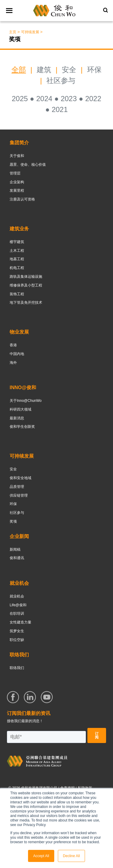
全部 (19, 70)
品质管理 (17, 487)
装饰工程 (17, 294)
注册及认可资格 (22, 199)
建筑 (44, 70)
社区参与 (61, 80)
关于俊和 (17, 156)
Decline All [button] (71, 856)
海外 (13, 363)
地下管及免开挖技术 (26, 303)
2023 (69, 99)
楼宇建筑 (17, 242)
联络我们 (17, 668)
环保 (94, 70)
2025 (20, 99)
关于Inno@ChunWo (26, 401)
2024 (44, 99)
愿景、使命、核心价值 (28, 165)
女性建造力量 (20, 622)
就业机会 (17, 596)
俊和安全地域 (20, 478)
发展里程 (17, 191)
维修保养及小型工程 (26, 285)
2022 (93, 99)
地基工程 (17, 259)
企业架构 (17, 182)
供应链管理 (19, 495)
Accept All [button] (41, 856)
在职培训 (17, 613)
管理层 (15, 173)
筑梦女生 (17, 631)
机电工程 (17, 268)
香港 (13, 345)
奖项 (13, 521)
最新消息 (17, 418)
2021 (60, 109)
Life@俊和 (18, 605)
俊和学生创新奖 (22, 427)
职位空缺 (17, 640)
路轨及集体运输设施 (26, 277)
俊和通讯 (17, 558)
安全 (70, 70)
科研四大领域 (20, 409)
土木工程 (17, 251)
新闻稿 (15, 549)
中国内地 (17, 354)
